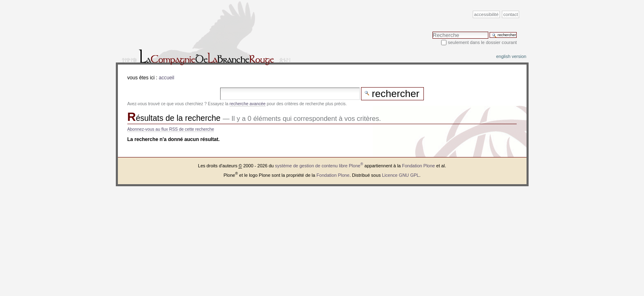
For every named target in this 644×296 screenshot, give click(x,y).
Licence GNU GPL (401, 175)
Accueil (167, 78)
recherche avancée (248, 104)
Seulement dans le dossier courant (482, 42)
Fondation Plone (419, 166)
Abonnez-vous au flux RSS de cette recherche (171, 129)
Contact (511, 14)
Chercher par (432, 31)
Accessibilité (486, 14)
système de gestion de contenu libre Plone (319, 166)
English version (511, 56)
